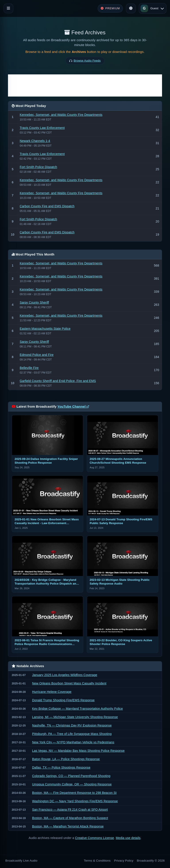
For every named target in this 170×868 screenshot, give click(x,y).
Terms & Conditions (97, 861)
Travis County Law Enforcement (42, 128)
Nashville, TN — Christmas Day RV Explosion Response (72, 725)
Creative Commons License (95, 838)
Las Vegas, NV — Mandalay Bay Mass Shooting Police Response (78, 751)
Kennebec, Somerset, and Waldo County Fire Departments (61, 115)
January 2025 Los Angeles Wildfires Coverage (65, 675)
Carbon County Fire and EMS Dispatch (47, 206)
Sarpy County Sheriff (34, 302)
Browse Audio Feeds (87, 61)
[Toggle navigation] (8, 8)
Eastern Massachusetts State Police (45, 329)
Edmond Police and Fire (37, 355)
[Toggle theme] (131, 8)
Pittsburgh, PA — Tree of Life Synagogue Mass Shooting (72, 734)
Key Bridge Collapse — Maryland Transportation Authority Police (77, 709)
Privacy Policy (124, 861)
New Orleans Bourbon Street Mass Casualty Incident (69, 683)
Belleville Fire (29, 368)
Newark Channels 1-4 (35, 141)
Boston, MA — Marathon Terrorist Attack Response (68, 826)
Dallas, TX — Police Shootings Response (61, 767)
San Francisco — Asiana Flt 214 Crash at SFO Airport (70, 810)
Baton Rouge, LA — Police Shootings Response (66, 759)
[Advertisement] (85, 85)
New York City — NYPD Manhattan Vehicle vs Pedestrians (73, 742)
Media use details (128, 838)
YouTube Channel (73, 406)
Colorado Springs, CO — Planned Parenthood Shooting (71, 776)
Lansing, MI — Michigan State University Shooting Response (75, 717)
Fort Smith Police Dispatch (38, 167)
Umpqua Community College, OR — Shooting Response (72, 784)
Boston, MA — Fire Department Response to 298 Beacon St (74, 793)
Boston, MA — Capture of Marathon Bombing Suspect (70, 818)
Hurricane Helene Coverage (52, 692)
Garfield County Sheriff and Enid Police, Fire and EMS (58, 381)
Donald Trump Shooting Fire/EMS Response (63, 700)
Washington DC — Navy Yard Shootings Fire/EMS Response (75, 801)
